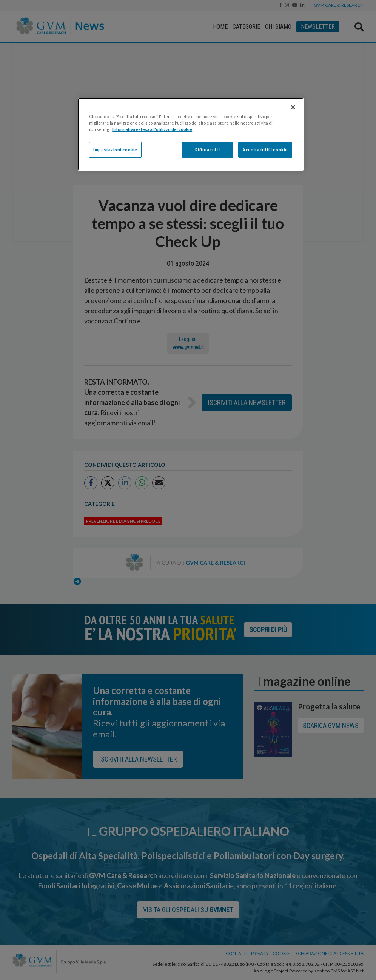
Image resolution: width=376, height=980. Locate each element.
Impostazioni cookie (115, 150)
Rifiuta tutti (207, 150)
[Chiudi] (293, 107)
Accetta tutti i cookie (265, 150)
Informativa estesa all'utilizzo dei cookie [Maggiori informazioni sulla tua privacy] (152, 129)
